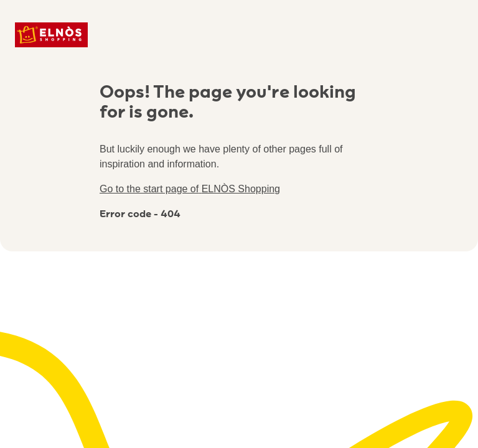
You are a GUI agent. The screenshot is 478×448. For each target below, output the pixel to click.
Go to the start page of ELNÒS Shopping (190, 189)
